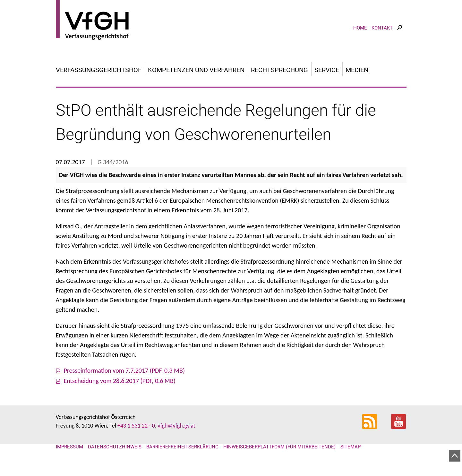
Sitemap (351, 447)
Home (360, 28)
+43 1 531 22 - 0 (136, 426)
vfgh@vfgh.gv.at (176, 426)
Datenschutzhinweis (115, 447)
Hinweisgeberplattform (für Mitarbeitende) (279, 447)
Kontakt (382, 28)
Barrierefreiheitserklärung (182, 447)
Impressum (69, 447)
